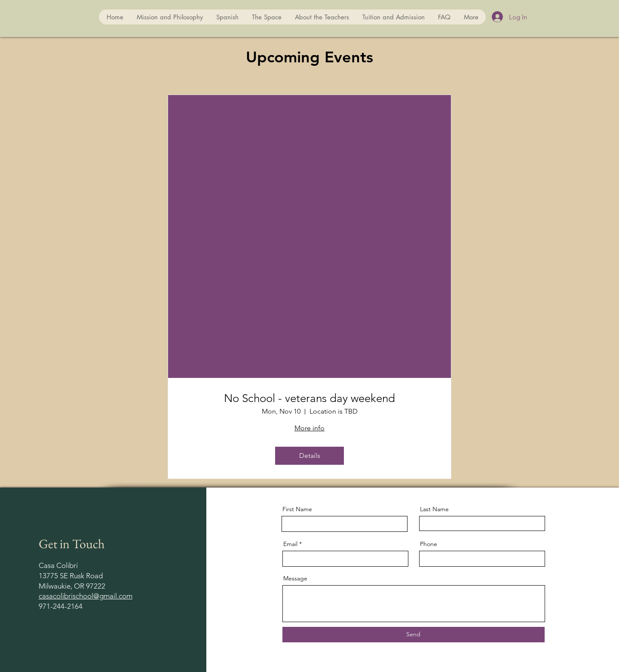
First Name (297, 509)
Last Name (434, 509)
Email (290, 544)
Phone (429, 544)
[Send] (414, 635)
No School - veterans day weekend (309, 398)
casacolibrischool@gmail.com (86, 596)
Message (295, 578)
